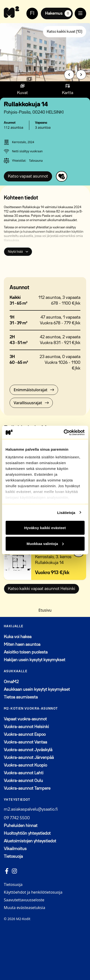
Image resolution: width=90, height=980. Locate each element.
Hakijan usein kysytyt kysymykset (35, 660)
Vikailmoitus (15, 849)
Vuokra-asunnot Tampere (27, 788)
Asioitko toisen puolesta (26, 652)
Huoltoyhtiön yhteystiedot (27, 833)
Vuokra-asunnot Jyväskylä (28, 750)
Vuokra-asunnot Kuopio (25, 765)
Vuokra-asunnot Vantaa (25, 742)
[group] (45, 51)
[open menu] (80, 13)
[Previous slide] (69, 75)
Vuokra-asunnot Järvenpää (29, 758)
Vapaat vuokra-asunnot (25, 719)
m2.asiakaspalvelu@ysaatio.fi (31, 809)
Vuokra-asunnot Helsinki (26, 727)
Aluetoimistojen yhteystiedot (30, 841)
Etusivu (45, 610)
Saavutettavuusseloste (24, 900)
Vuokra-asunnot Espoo (25, 735)
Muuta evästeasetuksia (24, 908)
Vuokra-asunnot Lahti (24, 773)
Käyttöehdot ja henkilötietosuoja (33, 892)
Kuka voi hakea (18, 637)
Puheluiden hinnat (21, 826)
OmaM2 (35, 681)
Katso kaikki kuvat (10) (65, 32)
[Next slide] (81, 75)
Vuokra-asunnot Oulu (23, 781)
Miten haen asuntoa (22, 645)
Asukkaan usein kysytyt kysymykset (37, 690)
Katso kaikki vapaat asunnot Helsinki (42, 589)
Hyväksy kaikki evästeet (45, 528)
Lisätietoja (66, 512)
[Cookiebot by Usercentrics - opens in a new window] (64, 432)
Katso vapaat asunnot (28, 176)
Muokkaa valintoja (45, 543)
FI (32, 13)
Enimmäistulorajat (34, 390)
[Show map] (68, 90)
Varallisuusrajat (31, 403)
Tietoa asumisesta (21, 697)
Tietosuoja (13, 857)
